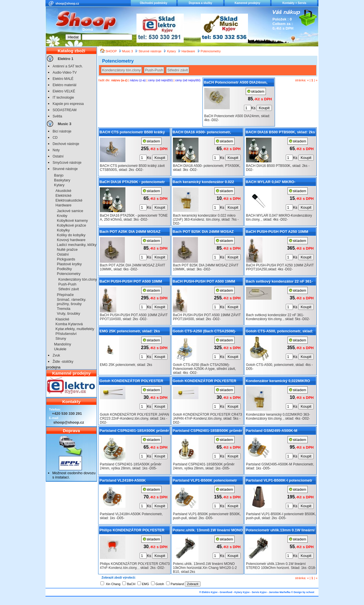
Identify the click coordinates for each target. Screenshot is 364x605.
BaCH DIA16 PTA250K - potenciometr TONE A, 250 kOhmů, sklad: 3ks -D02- (133, 183)
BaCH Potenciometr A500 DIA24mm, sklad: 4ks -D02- (236, 83)
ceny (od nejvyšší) (188, 80)
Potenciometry (69, 274)
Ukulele (60, 349)
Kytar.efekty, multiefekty (75, 329)
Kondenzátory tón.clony (78, 279)
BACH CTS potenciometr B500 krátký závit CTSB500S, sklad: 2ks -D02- (132, 133)
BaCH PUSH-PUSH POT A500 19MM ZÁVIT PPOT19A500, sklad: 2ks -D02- (205, 282)
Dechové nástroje (66, 144)
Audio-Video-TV (65, 72)
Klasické (62, 319)
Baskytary (62, 180)
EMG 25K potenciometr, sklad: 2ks (130, 331)
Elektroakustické (69, 200)
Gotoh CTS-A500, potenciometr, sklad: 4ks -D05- (279, 332)
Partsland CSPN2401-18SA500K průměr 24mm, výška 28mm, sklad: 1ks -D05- (134, 432)
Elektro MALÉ (63, 79)
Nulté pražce (67, 249)
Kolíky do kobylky (71, 235)
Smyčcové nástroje (67, 163)
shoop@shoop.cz (67, 4)
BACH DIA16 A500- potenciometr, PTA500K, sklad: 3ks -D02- (202, 133)
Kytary (59, 185)
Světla (57, 116)
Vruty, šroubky (69, 313)
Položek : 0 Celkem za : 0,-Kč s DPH (283, 24)
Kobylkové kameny (72, 220)
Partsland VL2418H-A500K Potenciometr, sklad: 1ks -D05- (126, 481)
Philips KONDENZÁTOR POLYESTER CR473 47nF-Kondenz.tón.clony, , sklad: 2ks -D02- (135, 531)
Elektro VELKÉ (64, 91)
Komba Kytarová (69, 324)
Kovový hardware (71, 240)
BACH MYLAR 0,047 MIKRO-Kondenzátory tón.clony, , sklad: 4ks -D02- (279, 183)
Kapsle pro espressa (68, 104)
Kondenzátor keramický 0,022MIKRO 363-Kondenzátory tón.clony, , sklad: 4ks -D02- (278, 382)
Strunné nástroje (65, 169)
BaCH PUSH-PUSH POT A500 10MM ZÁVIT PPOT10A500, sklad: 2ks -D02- (132, 282)
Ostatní (58, 156)
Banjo (59, 175)
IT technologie (63, 98)
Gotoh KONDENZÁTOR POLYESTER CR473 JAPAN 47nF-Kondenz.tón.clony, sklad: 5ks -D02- (207, 382)
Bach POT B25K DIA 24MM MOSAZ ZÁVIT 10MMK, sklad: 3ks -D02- (203, 233)
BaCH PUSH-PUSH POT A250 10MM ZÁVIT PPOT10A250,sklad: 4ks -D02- (278, 233)
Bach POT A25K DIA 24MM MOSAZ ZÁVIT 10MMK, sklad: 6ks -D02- (130, 233)
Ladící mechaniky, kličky (77, 245)
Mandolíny (63, 344)
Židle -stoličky (63, 362)
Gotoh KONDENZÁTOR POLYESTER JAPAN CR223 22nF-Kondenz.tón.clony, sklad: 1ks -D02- (134, 382)
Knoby (62, 216)
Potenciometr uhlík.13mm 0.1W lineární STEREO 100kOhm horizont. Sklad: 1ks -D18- (280, 531)
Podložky (64, 269)
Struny (61, 338)
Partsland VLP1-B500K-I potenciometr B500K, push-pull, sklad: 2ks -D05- (279, 481)
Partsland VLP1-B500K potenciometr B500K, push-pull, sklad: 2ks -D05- (205, 481)
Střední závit (69, 289)
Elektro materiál (64, 85)
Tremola (64, 309)
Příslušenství (66, 334)
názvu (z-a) (138, 80)
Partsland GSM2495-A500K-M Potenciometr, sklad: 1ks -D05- (273, 432)
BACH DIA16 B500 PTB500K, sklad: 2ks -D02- (280, 133)
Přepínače (65, 295)
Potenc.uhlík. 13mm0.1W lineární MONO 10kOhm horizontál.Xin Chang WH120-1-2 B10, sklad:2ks (208, 531)
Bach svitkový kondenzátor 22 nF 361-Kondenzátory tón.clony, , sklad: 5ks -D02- (279, 282)
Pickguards (66, 259)
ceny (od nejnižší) (160, 80)
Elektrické (63, 195)
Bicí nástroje (62, 131)
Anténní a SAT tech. (68, 66)
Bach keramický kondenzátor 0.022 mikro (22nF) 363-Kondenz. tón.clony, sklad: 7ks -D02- (205, 183)
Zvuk (56, 355)
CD (55, 138)
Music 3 (65, 124)
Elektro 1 (66, 59)
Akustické (63, 191)
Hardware (63, 205)
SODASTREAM (65, 110)
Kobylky (63, 230)
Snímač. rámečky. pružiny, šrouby (72, 302)
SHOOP (112, 51)
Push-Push (67, 284)
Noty (56, 150)
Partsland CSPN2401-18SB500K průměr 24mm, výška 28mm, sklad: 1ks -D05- (207, 432)
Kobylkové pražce (72, 225)
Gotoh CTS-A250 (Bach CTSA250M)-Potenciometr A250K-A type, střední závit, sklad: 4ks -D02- (204, 332)
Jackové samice (70, 211)
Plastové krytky (69, 264)
